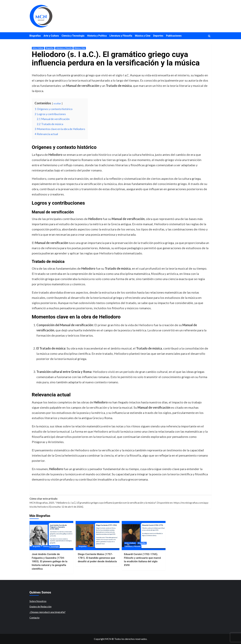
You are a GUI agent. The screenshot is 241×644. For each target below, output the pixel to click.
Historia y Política (97, 36)
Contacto (35, 617)
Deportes (158, 36)
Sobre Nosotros (38, 601)
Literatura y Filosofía (121, 36)
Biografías (35, 36)
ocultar (57, 103)
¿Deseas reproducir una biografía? (47, 612)
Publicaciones (174, 36)
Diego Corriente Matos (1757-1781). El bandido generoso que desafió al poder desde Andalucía (97, 558)
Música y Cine (143, 36)
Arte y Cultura (51, 36)
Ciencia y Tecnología (73, 36)
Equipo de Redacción (40, 606)
